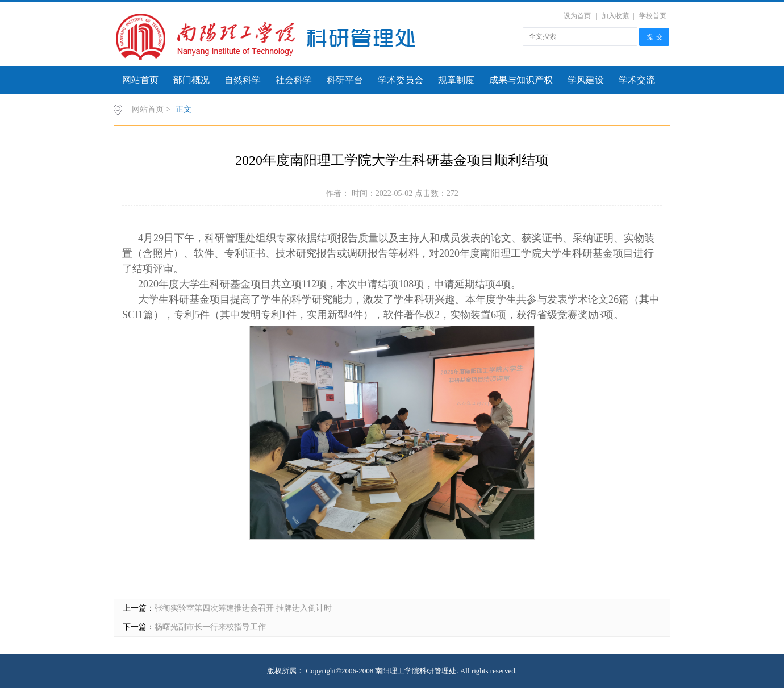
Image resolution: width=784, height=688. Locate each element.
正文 (184, 109)
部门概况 (191, 80)
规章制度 (456, 80)
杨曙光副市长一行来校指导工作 (210, 627)
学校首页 (653, 16)
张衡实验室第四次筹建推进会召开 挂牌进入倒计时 (243, 608)
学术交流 (637, 80)
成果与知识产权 (521, 80)
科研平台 (345, 80)
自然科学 (243, 80)
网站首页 (140, 80)
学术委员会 (401, 80)
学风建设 (586, 80)
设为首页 (577, 16)
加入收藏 (615, 16)
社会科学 (294, 80)
